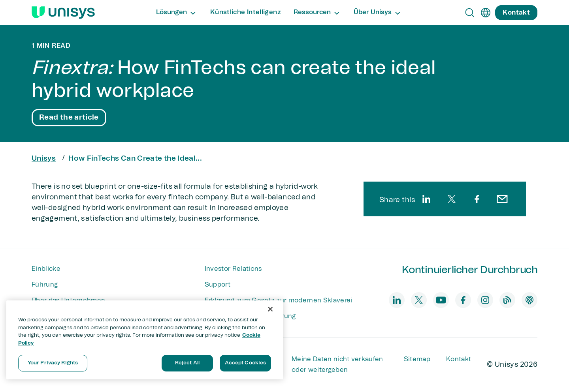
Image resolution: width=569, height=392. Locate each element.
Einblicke (46, 269)
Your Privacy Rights (53, 363)
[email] (502, 199)
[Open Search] (470, 13)
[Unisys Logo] (63, 13)
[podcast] (529, 300)
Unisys (44, 159)
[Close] (270, 309)
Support (218, 285)
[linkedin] (426, 199)
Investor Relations (233, 269)
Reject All (187, 363)
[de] (486, 13)
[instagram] (485, 300)
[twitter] (452, 199)
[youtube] (441, 300)
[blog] (507, 300)
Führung (45, 285)
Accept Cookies (246, 363)
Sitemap (417, 359)
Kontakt (459, 359)
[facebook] (477, 199)
